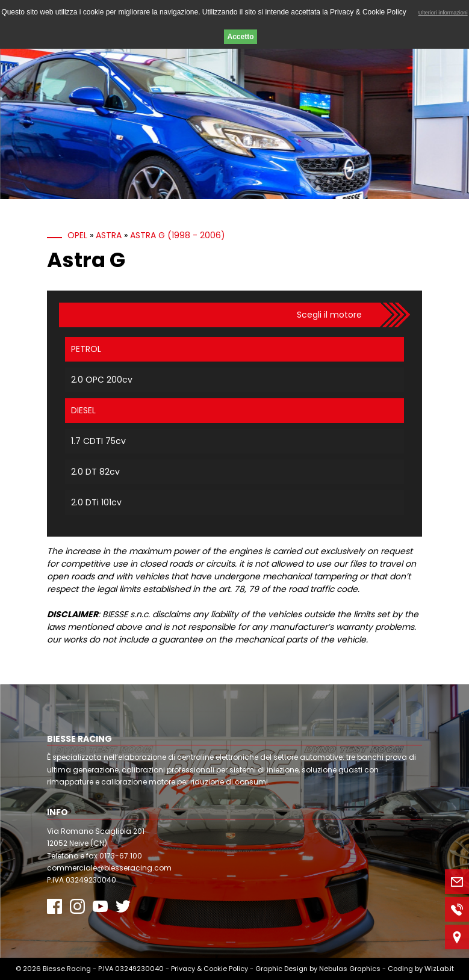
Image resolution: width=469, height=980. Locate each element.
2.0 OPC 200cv (102, 380)
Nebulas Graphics (350, 969)
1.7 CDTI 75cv (98, 441)
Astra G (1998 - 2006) (178, 235)
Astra (109, 235)
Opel (77, 235)
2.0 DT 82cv (95, 472)
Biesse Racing (67, 969)
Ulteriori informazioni (443, 13)
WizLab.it (439, 969)
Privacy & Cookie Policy (210, 969)
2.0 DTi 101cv (96, 502)
